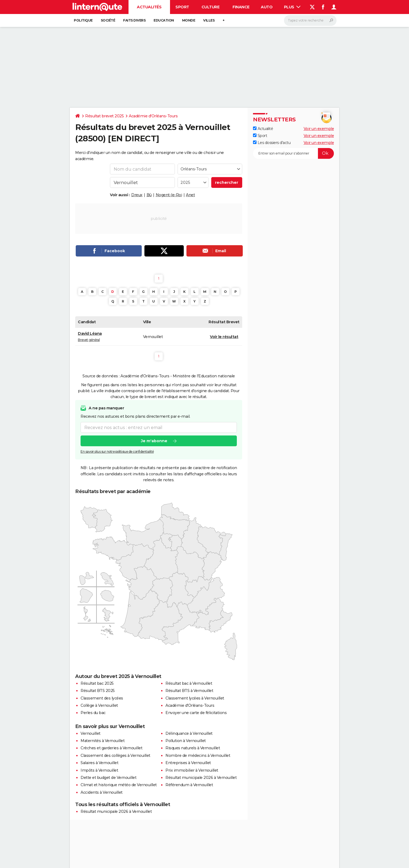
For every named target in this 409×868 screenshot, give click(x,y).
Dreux (137, 195)
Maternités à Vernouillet (103, 741)
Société (108, 20)
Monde (189, 20)
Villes (209, 20)
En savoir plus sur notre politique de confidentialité (117, 451)
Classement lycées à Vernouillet (195, 698)
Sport (182, 7)
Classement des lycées (102, 698)
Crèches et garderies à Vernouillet (111, 748)
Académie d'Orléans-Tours (153, 116)
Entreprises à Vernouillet (188, 763)
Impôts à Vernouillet (99, 770)
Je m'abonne (154, 441)
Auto (267, 7)
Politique (83, 20)
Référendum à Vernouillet (189, 785)
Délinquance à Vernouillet (189, 733)
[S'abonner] (293, 153)
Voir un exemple (319, 129)
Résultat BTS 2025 (98, 691)
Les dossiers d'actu (272, 143)
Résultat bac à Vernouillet (189, 683)
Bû (149, 195)
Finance (241, 7)
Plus (292, 7)
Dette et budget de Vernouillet (108, 778)
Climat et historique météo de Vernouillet (119, 785)
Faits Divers (134, 20)
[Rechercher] (310, 20)
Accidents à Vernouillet (102, 792)
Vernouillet (91, 733)
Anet (190, 195)
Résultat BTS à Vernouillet (189, 691)
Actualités (149, 7)
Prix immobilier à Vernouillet (192, 770)
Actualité (263, 129)
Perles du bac (93, 713)
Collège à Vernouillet (99, 705)
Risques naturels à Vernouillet (193, 748)
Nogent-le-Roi (169, 195)
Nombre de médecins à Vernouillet (198, 755)
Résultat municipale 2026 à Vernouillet (201, 778)
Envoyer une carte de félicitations (196, 713)
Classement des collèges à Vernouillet (115, 755)
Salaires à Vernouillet (99, 763)
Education (164, 20)
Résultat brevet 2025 (104, 116)
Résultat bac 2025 (97, 683)
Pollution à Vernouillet (186, 741)
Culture (211, 7)
